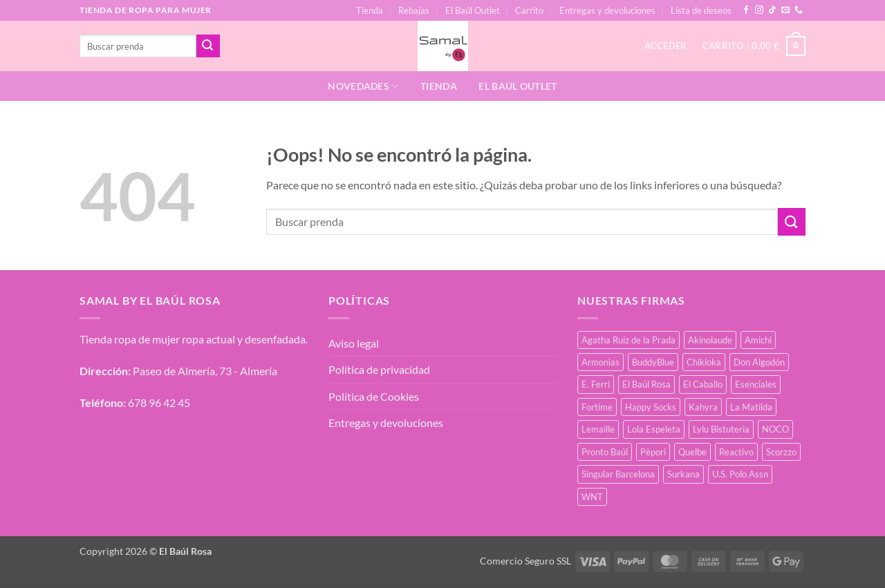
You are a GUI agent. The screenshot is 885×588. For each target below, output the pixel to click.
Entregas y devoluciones (607, 10)
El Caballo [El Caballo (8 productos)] (703, 384)
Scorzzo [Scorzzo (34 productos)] (781, 452)
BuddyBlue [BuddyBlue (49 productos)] (653, 362)
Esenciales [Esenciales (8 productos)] (756, 384)
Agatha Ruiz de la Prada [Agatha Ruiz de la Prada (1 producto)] (628, 340)
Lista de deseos (701, 10)
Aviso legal (354, 343)
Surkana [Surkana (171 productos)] (683, 474)
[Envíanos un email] (785, 10)
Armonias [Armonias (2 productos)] (600, 362)
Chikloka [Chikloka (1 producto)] (704, 362)
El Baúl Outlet (473, 10)
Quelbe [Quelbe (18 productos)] (692, 452)
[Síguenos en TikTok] (772, 10)
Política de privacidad (379, 369)
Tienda (370, 10)
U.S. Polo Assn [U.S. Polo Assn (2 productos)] (740, 474)
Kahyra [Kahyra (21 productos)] (703, 407)
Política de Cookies (374, 396)
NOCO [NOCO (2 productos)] (775, 429)
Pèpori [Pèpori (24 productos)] (653, 452)
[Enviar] (208, 46)
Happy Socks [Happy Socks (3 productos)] (651, 407)
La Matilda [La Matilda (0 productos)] (751, 407)
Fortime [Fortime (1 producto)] (597, 407)
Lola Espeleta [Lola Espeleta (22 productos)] (654, 429)
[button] (754, 46)
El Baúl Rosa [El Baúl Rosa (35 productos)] (646, 384)
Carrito (529, 10)
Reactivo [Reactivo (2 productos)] (736, 452)
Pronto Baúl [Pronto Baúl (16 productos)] (605, 452)
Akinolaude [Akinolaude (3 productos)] (710, 340)
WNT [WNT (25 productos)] (592, 497)
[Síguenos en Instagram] (759, 10)
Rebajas (414, 10)
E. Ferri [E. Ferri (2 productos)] (596, 384)
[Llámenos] (799, 10)
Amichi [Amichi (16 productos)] (758, 340)
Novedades (363, 86)
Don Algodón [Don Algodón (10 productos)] (759, 362)
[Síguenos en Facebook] (746, 10)
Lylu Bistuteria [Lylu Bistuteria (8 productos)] (721, 429)
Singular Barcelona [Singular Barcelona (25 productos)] (618, 474)
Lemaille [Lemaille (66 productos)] (598, 429)
